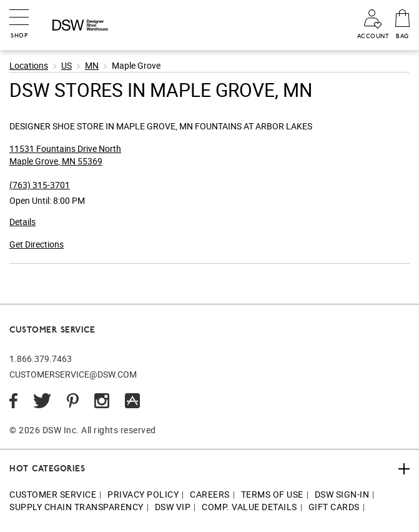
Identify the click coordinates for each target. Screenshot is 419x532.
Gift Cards (334, 507)
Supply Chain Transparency (76, 507)
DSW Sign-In (342, 494)
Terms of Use (272, 494)
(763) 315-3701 (40, 185)
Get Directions (37, 244)
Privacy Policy (143, 494)
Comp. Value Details (249, 507)
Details (22, 222)
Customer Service (53, 494)
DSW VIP (173, 507)
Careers (210, 494)
